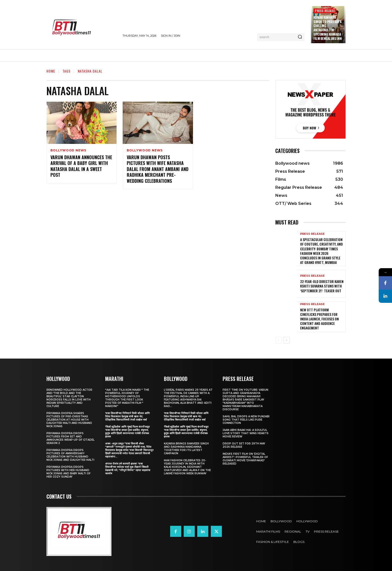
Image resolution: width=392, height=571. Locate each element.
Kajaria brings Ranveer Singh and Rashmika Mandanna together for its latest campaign (186, 448)
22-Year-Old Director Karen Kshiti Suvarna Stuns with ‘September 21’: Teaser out (322, 286)
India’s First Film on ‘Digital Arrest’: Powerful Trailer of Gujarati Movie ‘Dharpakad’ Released (245, 459)
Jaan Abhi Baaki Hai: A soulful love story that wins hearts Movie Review (246, 433)
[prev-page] (278, 340)
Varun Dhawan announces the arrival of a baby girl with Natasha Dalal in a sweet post (81, 166)
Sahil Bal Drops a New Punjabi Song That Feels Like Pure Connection (246, 420)
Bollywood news (68, 150)
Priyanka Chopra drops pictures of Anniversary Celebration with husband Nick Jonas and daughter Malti (70, 455)
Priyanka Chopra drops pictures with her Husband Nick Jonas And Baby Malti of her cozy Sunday (69, 472)
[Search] (300, 37)
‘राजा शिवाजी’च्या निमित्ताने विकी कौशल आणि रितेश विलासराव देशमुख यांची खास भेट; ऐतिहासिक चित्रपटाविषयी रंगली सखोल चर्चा (127, 416)
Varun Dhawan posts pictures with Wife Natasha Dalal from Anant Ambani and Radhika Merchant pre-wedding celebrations (158, 169)
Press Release (325, 11)
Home (51, 71)
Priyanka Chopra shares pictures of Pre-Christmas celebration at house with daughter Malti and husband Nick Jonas (69, 420)
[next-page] (286, 340)
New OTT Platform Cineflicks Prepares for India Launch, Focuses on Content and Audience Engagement (319, 319)
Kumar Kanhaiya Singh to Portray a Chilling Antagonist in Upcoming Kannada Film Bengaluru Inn (328, 28)
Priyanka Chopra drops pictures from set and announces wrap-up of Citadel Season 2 (71, 438)
